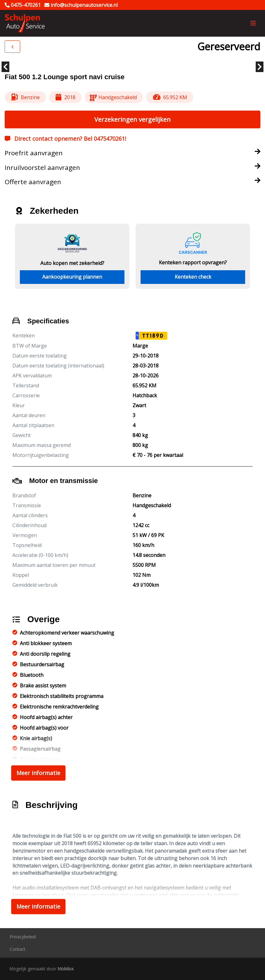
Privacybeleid (23, 937)
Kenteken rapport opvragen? (193, 262)
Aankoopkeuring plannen (72, 277)
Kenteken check (193, 277)
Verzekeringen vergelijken (132, 119)
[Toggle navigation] (253, 23)
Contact (18, 949)
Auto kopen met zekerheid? (72, 263)
